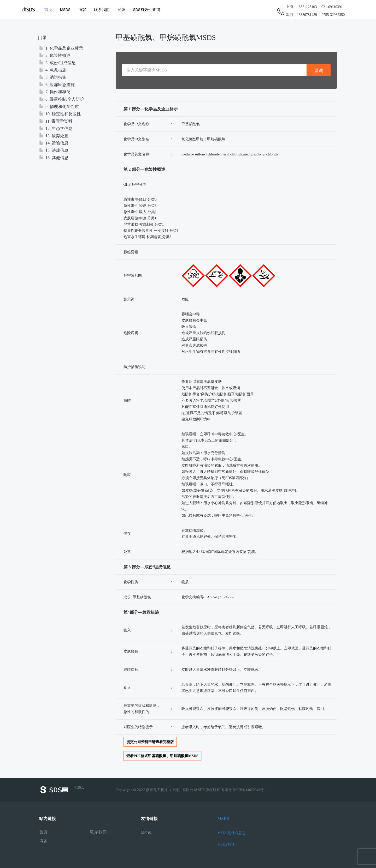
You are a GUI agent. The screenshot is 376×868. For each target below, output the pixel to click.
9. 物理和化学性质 (59, 107)
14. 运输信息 (54, 143)
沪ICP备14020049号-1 (250, 790)
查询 (319, 70)
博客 (82, 10)
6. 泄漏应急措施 (57, 85)
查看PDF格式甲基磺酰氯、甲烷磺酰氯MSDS (162, 756)
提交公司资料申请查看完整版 (150, 742)
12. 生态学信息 (56, 128)
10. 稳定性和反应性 (60, 114)
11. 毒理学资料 (56, 121)
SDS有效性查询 (147, 10)
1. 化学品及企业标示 (61, 48)
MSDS (65, 10)
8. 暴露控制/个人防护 (62, 99)
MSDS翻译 (226, 844)
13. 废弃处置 (54, 136)
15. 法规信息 (54, 150)
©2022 (62, 790)
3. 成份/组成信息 (57, 63)
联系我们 (102, 10)
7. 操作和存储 (55, 92)
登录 (121, 10)
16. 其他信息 (54, 158)
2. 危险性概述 (55, 55)
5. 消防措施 (53, 77)
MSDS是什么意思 (232, 833)
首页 (48, 10)
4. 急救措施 (53, 70)
